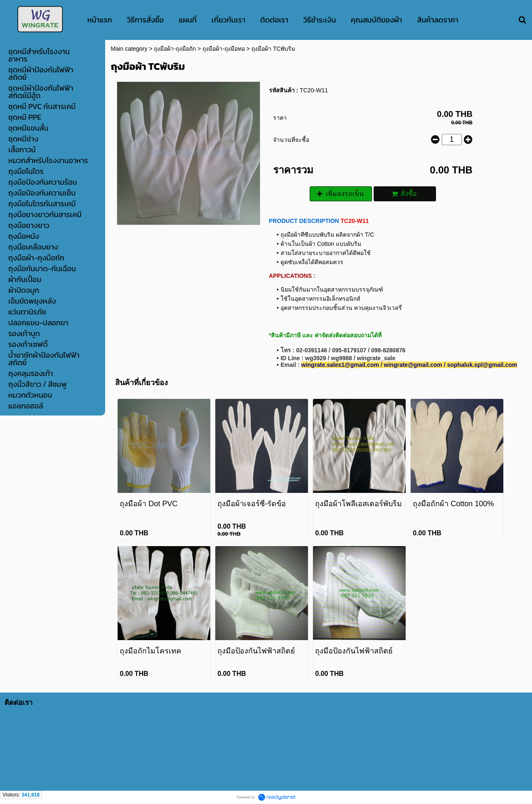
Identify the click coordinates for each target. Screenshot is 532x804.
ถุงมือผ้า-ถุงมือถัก (175, 49)
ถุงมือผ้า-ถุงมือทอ (224, 49)
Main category (129, 49)
